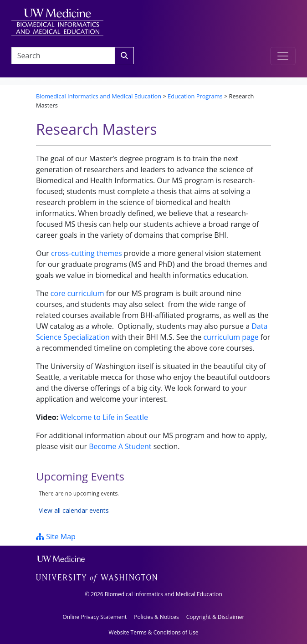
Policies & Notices (156, 617)
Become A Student (120, 446)
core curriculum (77, 293)
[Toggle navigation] (283, 56)
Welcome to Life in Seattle (104, 417)
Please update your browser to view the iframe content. (153, 502)
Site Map (56, 537)
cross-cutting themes (87, 253)
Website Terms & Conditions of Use (154, 632)
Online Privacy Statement (95, 617)
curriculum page (231, 337)
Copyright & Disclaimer (215, 617)
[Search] (124, 56)
